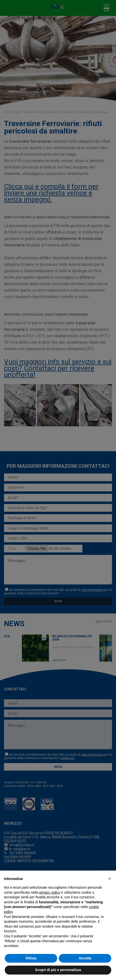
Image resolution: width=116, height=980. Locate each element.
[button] (110, 879)
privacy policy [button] (50, 892)
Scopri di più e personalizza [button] (58, 970)
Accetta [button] (85, 958)
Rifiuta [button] (31, 958)
